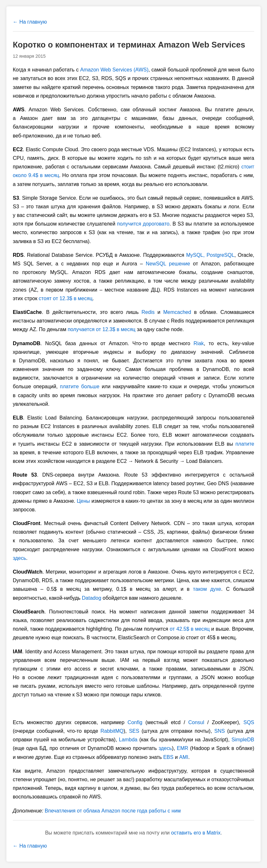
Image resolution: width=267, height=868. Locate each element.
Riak (199, 343)
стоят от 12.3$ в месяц (66, 298)
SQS (249, 722)
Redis (148, 312)
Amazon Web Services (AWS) (114, 70)
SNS (220, 731)
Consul (196, 722)
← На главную (30, 22)
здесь (20, 558)
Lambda (128, 740)
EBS (168, 757)
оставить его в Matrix (196, 833)
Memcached (177, 312)
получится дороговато (143, 224)
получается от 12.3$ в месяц (102, 329)
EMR (183, 748)
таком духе (207, 589)
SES (134, 731)
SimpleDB (243, 740)
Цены (83, 501)
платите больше (80, 386)
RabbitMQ (112, 731)
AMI (184, 757)
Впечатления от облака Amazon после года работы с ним (113, 811)
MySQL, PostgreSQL (210, 255)
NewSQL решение (168, 264)
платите (245, 444)
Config (135, 722)
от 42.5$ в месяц (190, 629)
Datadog (92, 598)
